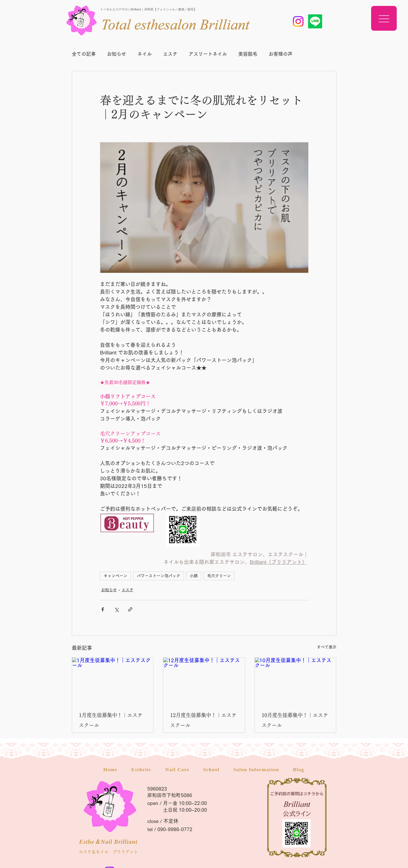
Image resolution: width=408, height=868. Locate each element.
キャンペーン (115, 576)
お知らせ (117, 54)
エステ (170, 54)
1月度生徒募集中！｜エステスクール (111, 720)
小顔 (194, 576)
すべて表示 (327, 647)
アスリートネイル (208, 54)
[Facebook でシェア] (103, 609)
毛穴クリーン (219, 576)
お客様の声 (281, 54)
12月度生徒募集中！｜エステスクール (203, 720)
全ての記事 (84, 54)
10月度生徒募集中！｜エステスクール (295, 720)
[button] (384, 18)
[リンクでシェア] (130, 609)
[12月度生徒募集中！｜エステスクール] (204, 680)
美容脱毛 (248, 54)
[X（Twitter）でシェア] (116, 609)
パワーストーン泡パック (159, 576)
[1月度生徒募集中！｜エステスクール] (113, 680)
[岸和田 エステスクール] (315, 21)
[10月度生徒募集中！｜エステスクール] (296, 680)
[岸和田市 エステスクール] (298, 21)
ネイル (145, 54)
